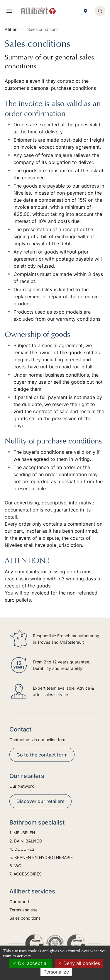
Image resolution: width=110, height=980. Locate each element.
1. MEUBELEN (22, 833)
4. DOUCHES (22, 849)
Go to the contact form (42, 755)
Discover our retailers (40, 801)
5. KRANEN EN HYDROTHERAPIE (41, 857)
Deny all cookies (79, 963)
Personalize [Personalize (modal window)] (56, 972)
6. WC (15, 866)
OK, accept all (31, 963)
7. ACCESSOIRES (26, 874)
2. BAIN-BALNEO (26, 841)
